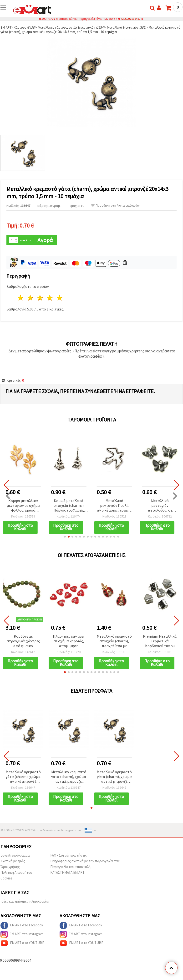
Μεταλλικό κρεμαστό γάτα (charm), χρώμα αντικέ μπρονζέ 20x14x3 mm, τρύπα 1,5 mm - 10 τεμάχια (23, 778)
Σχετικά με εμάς (13, 862)
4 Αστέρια (50, 298)
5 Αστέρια (60, 298)
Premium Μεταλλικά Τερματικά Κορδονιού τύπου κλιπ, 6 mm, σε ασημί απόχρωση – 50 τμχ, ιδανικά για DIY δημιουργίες (160, 642)
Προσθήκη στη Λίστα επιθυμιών (115, 206)
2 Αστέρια (31, 298)
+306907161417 (131, 19)
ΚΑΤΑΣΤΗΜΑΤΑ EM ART (67, 873)
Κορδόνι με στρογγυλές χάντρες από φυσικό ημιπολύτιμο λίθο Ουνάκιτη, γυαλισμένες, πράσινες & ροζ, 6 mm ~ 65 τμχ (23, 642)
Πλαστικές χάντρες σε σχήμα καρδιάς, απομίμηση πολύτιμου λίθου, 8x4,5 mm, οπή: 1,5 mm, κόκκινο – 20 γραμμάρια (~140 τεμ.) (69, 642)
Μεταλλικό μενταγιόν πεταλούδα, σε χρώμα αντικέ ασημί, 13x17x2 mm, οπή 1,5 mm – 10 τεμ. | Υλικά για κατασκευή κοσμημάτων (160, 506)
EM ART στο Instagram (22, 935)
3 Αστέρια (40, 298)
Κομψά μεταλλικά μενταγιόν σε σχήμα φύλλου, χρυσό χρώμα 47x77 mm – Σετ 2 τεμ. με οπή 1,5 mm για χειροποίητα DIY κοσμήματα (23, 506)
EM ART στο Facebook (22, 926)
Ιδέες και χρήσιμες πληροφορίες (25, 902)
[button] (65, 537)
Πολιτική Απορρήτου (16, 873)
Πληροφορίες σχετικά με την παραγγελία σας (85, 862)
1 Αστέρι (21, 298)
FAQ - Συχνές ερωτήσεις (69, 856)
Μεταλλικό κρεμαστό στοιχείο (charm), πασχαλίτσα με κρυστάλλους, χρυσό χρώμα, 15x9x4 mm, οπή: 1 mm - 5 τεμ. (114, 642)
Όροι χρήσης (10, 868)
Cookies (6, 879)
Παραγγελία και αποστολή (70, 868)
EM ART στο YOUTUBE (22, 944)
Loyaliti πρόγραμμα (15, 856)
